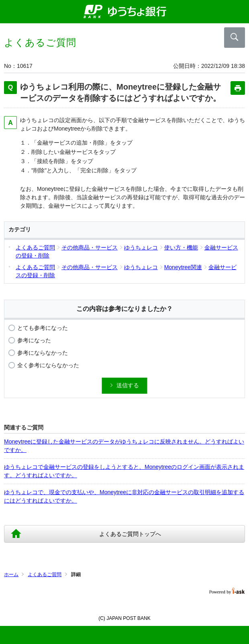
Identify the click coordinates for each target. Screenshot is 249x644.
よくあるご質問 (45, 574)
